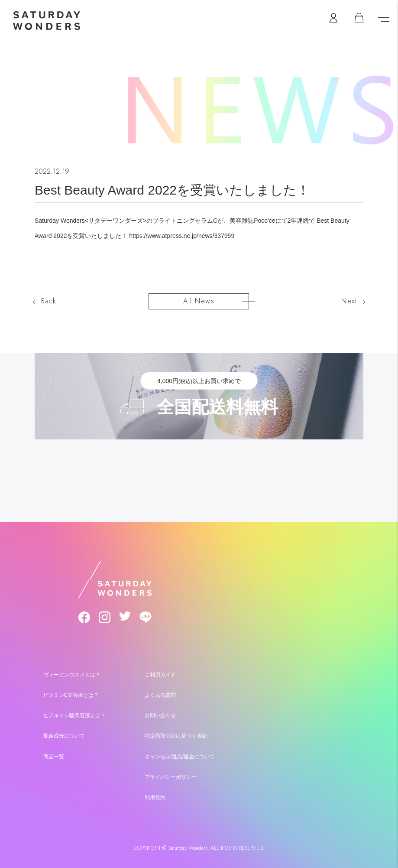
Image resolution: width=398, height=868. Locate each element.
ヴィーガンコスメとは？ (72, 673)
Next (349, 301)
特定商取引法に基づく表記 (176, 734)
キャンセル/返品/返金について (180, 754)
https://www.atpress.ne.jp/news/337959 (182, 236)
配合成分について (64, 734)
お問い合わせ (160, 714)
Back (49, 301)
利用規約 (155, 795)
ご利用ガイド (160, 673)
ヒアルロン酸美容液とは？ (74, 714)
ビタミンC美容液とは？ (71, 693)
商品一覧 (54, 754)
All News (199, 301)
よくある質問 (160, 693)
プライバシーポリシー (171, 775)
